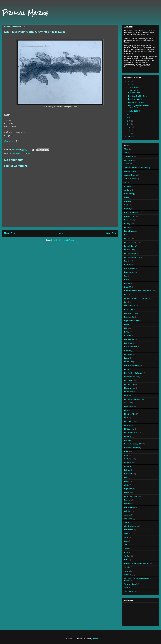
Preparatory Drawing (132, 496)
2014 (129, 124)
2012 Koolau (129, 156)
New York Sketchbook (132, 448)
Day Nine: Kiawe (134, 93)
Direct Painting (129, 220)
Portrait (127, 493)
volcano (127, 571)
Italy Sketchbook (130, 306)
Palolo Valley (129, 474)
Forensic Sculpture (131, 242)
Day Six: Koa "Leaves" (136, 102)
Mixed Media (129, 407)
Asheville (127, 186)
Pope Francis (129, 489)
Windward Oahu (130, 584)
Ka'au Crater (129, 310)
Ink (125, 302)
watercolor (128, 575)
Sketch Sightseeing (131, 526)
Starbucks (128, 534)
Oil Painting (128, 459)
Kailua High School (131, 313)
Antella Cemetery (130, 179)
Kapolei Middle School (132, 321)
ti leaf (28, 153)
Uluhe (126, 560)
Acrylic (127, 164)
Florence (127, 239)
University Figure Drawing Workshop (137, 563)
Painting (127, 470)
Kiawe (126, 324)
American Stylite (130, 171)
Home (61, 233)
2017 (129, 115)
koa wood (128, 336)
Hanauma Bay (129, 272)
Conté (126, 205)
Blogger (95, 639)
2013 (129, 127)
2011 (129, 133)
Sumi (126, 541)
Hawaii (13, 153)
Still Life (127, 537)
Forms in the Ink (130, 246)
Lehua (126, 369)
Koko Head (128, 343)
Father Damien (130, 231)
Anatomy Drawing (131, 175)
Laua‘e (127, 358)
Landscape (128, 354)
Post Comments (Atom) (65, 240)
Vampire (127, 567)
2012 (129, 130)
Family (127, 227)
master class (129, 392)
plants (126, 485)
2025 (129, 81)
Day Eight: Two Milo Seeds (138, 96)
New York (128, 440)
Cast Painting (129, 194)
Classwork (128, 201)
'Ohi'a (126, 149)
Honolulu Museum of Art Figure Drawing (138, 291)
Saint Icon (128, 511)
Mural (126, 418)
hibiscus (127, 283)
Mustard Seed (129, 429)
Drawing (127, 224)
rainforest (128, 504)
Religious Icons (130, 507)
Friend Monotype (130, 254)
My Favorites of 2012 (132, 433)
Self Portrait (128, 519)
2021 (129, 84)
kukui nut (127, 351)
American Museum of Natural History (137, 168)
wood (126, 588)
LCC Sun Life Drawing (132, 366)
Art (125, 183)
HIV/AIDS (128, 287)
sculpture (128, 515)
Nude (126, 451)
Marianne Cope (130, 388)
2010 (129, 136)
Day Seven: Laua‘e (135, 99)
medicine (127, 395)
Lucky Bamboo (130, 381)
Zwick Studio (129, 592)
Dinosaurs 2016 (130, 216)
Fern (126, 235)
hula (126, 295)
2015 (129, 121)
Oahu (126, 455)
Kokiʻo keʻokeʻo (130, 339)
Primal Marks (25, 13)
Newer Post (10, 233)
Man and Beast (130, 384)
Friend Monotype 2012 (132, 257)
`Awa (126, 153)
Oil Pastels (128, 463)
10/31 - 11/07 (134, 111)
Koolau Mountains (131, 347)
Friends (127, 261)
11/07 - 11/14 (134, 90)
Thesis (127, 549)
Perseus (127, 481)
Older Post (111, 233)
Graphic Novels (130, 268)
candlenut (128, 190)
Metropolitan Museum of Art (134, 399)
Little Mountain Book (132, 377)
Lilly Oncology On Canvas (133, 373)
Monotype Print (130, 414)
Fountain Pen (129, 250)
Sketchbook (128, 530)
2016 (129, 118)
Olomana (128, 466)
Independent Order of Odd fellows (136, 298)
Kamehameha (129, 317)
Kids (126, 328)
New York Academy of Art (133, 444)
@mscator (9, 141)
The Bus (127, 545)
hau (126, 276)
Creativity (128, 209)
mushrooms (21, 153)
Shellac (127, 522)
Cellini (126, 198)
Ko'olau (127, 332)
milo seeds (128, 403)
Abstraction (128, 160)
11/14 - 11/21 (134, 87)
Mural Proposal (130, 422)
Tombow (127, 556)
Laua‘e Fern (129, 362)
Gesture (127, 265)
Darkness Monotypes (132, 212)
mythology (128, 437)
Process (127, 500)
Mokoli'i (127, 410)
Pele (126, 478)
